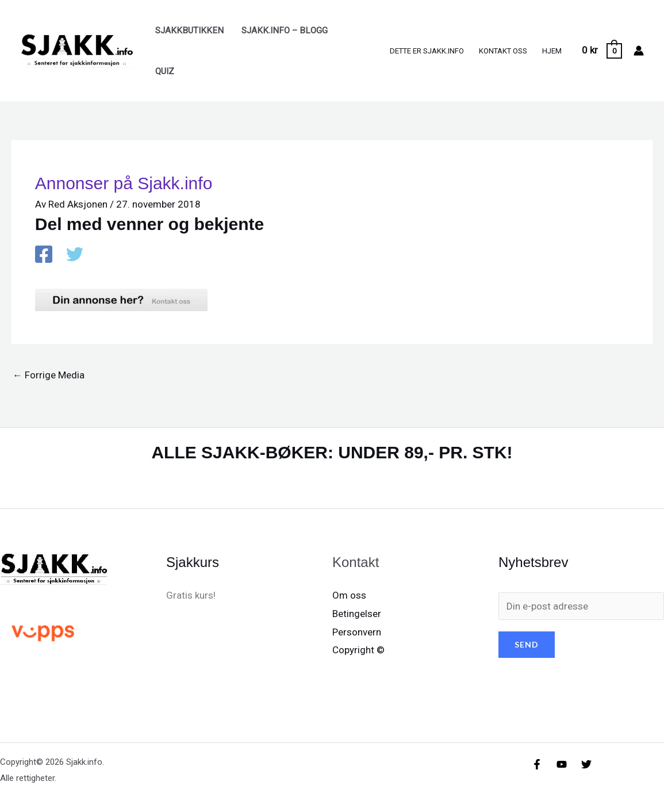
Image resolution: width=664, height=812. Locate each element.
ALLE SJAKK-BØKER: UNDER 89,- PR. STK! (332, 452)
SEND (527, 644)
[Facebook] (44, 255)
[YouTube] (562, 764)
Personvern (357, 632)
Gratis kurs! (191, 595)
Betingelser (357, 614)
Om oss (349, 595)
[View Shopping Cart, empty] (601, 51)
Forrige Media (49, 375)
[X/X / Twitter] (586, 764)
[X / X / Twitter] (75, 255)
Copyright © (358, 650)
